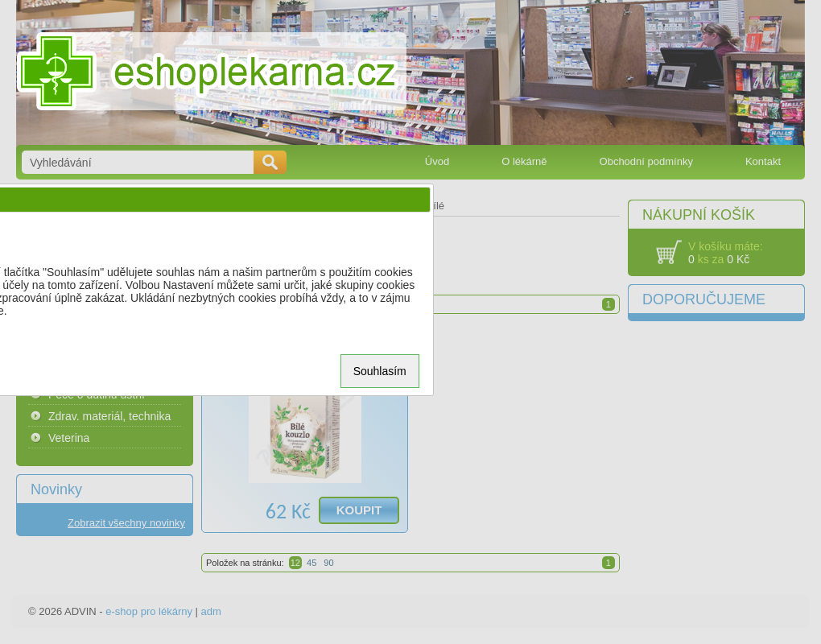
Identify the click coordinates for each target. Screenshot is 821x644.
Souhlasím (380, 371)
